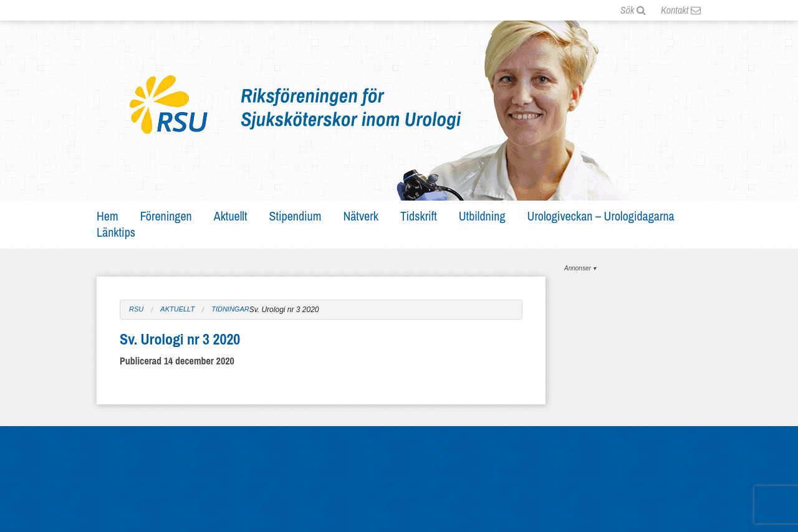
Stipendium (296, 216)
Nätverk (361, 216)
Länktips (116, 232)
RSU (136, 309)
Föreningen (166, 216)
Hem (108, 216)
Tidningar (230, 309)
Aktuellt (231, 216)
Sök (633, 10)
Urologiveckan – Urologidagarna (601, 216)
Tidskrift (419, 216)
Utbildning (482, 216)
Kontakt (681, 10)
